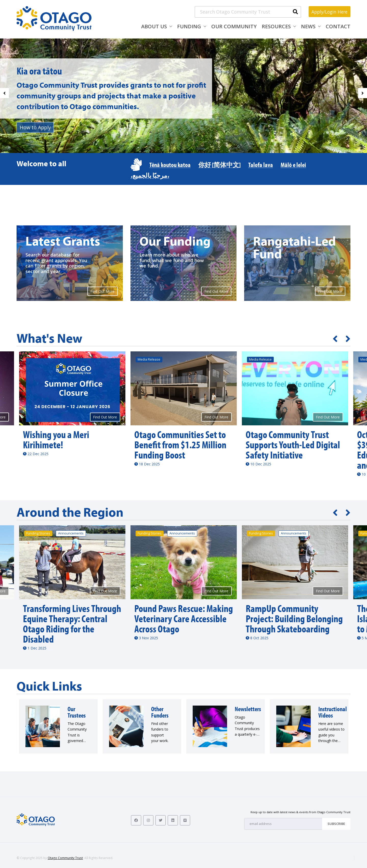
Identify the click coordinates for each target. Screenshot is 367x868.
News (308, 26)
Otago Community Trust (65, 858)
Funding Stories (38, 533)
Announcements (71, 533)
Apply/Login (328, 12)
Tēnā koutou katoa (170, 165)
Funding (189, 26)
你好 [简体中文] (219, 165)
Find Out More (102, 291)
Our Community (234, 26)
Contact (338, 26)
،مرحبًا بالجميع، (150, 175)
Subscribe (336, 824)
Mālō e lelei (293, 165)
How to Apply (36, 127)
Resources (276, 26)
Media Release (149, 359)
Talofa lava (261, 165)
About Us (154, 26)
